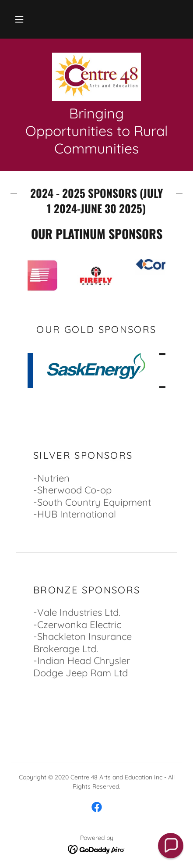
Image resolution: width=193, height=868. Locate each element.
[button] (19, 19)
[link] (96, 77)
